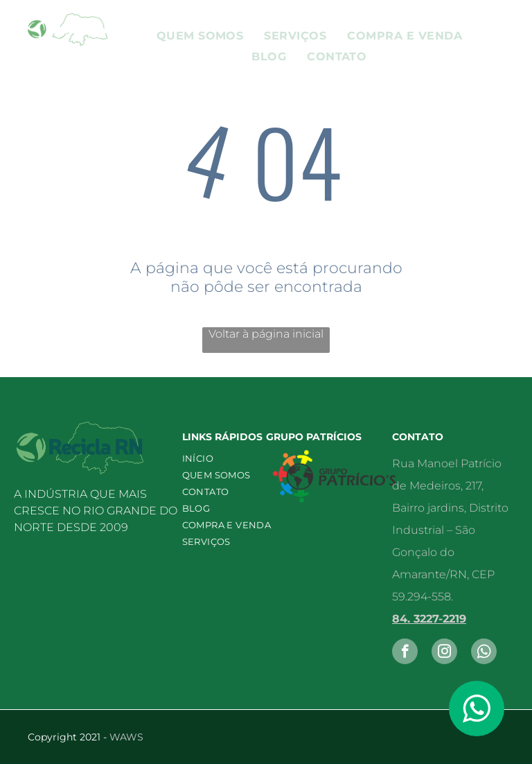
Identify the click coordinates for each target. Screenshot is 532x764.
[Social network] (484, 653)
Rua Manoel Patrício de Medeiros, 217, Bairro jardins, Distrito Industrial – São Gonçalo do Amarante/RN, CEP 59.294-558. (450, 530)
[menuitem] (200, 36)
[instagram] (444, 653)
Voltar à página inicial (266, 334)
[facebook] (405, 653)
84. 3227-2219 (429, 619)
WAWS (126, 737)
